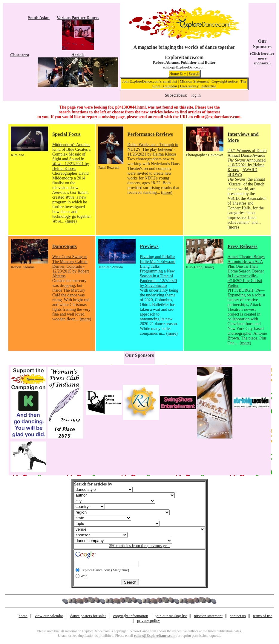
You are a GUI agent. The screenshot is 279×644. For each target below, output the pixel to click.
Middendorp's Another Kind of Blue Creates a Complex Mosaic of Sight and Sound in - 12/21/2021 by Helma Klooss (71, 157)
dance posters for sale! (88, 616)
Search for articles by (93, 484)
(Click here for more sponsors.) (262, 58)
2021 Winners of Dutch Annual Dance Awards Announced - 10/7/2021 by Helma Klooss (247, 160)
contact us (238, 616)
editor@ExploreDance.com (184, 67)
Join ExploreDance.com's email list (150, 81)
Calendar (170, 86)
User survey (189, 86)
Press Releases (243, 246)
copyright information (131, 616)
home (23, 616)
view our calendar (49, 616)
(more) (71, 221)
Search (194, 73)
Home (174, 73)
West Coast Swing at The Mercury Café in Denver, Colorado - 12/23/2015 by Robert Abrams (71, 266)
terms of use (263, 616)
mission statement (208, 616)
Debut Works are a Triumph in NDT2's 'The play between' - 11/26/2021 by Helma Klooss (153, 149)
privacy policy (148, 621)
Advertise (209, 86)
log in (196, 95)
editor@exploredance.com (217, 117)
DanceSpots (65, 246)
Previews (149, 246)
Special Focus (66, 134)
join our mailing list (171, 616)
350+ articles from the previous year (139, 546)
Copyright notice (225, 81)
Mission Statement (194, 81)
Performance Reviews (150, 134)
